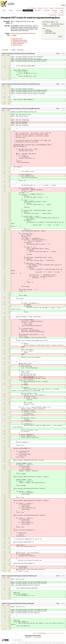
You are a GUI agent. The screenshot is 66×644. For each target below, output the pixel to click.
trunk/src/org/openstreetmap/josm (43, 18)
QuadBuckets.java (17, 42)
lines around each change (55, 24)
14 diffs (25, 42)
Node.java (15, 39)
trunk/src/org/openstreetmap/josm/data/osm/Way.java (18, 603)
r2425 (3, 110)
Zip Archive (38, 637)
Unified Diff (28, 637)
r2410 (3, 578)
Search (62, 12)
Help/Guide (40, 8)
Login (29, 8)
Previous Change (53, 15)
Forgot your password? (60, 8)
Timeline (11, 10)
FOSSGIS (30, 642)
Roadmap (55, 10)
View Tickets (38, 10)
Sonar (56, 12)
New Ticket (47, 10)
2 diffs (20, 39)
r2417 (3, 86)
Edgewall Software (18, 641)
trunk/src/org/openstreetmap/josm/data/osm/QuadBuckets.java (21, 108)
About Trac (46, 8)
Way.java (15, 45)
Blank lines (48, 30)
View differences (46, 22)
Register (52, 8)
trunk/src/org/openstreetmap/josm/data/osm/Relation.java (19, 576)
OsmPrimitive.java (18, 40)
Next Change (61, 15)
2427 (14, 18)
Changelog (19, 10)
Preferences (34, 8)
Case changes (49, 32)
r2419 (3, 55)
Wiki (4, 10)
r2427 (8, 55)
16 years (29, 21)
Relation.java (16, 43)
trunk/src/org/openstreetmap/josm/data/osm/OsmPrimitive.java (21, 84)
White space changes (51, 33)
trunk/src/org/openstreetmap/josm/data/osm (23, 33)
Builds (62, 10)
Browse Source (28, 10)
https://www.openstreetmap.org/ (57, 642)
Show (45, 24)
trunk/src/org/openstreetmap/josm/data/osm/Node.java (18, 53)
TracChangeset (42, 633)
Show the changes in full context (51, 26)
